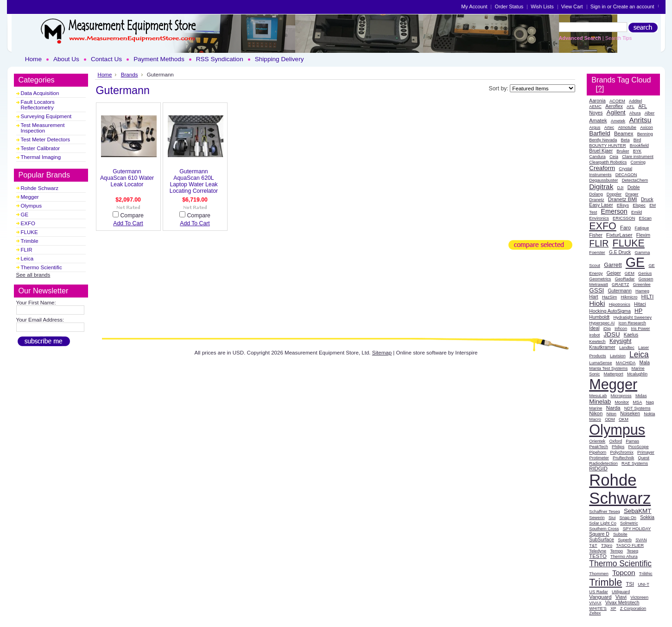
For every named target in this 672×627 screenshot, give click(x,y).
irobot (594, 335)
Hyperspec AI (602, 323)
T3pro (607, 545)
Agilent (616, 112)
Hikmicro (629, 297)
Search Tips (618, 38)
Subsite (620, 534)
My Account (474, 6)
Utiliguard (621, 592)
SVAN (641, 540)
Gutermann (620, 291)
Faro (625, 228)
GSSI (596, 290)
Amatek (598, 120)
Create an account (634, 6)
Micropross (621, 396)
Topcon (624, 573)
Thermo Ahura (624, 557)
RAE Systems (635, 463)
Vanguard (600, 597)
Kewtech (597, 342)
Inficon (621, 329)
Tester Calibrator (41, 148)
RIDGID (598, 469)
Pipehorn (598, 452)
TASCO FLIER (630, 545)
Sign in (598, 6)
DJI (621, 188)
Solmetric (629, 523)
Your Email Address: (40, 320)
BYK (637, 151)
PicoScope (638, 447)
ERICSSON (624, 218)
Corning (638, 162)
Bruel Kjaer (601, 151)
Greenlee (642, 285)
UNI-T (643, 584)
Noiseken (630, 414)
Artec (609, 127)
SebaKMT (638, 511)
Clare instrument (638, 157)
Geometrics (600, 279)
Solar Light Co (603, 523)
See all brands (33, 275)
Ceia (614, 157)
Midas (641, 396)
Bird (637, 140)
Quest (644, 458)
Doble (634, 187)
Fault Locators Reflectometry (38, 105)
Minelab (600, 402)
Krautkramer (602, 347)
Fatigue (642, 228)
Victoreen (639, 597)
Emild (637, 212)
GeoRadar (625, 279)
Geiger (614, 273)
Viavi (621, 597)
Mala (645, 363)
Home (105, 74)
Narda (613, 408)
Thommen (599, 574)
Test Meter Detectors (46, 139)
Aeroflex (614, 106)
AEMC (595, 107)
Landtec (627, 348)
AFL (631, 107)
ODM (610, 419)
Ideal (594, 328)
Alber (650, 113)
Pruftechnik (623, 458)
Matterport (614, 374)
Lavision (618, 356)
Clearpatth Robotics (608, 162)
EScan (645, 218)
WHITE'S (598, 608)
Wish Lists (542, 6)
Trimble (30, 241)
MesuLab (598, 396)
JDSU (612, 334)
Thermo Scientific (41, 267)
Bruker (623, 151)
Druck (647, 199)
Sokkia (647, 517)
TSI (630, 584)
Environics (599, 218)
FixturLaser (619, 235)
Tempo (616, 551)
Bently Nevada (603, 140)
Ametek (618, 121)
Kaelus (631, 335)
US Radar (599, 592)
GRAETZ (620, 285)
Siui (612, 518)
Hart (593, 297)
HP (638, 311)
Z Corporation (633, 608)
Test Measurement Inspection (43, 128)
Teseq (632, 551)
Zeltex (595, 613)
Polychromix (621, 452)
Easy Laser (601, 205)
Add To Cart (128, 223)
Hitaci (640, 304)
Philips (618, 447)
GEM (630, 273)
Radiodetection (603, 463)
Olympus (32, 206)
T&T (593, 545)
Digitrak (601, 187)
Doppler (614, 194)
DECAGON (626, 175)
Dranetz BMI (623, 199)
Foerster (597, 253)
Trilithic (646, 574)
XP (613, 608)
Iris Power (640, 329)
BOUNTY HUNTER (607, 146)
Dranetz (596, 200)
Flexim (643, 235)
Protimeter (599, 458)
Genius (645, 273)
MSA (637, 402)
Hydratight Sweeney (632, 317)
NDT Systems (637, 408)
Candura (597, 157)
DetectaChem (635, 180)
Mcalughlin (637, 374)
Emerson (614, 211)
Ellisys (623, 205)
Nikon (596, 413)
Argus (595, 127)
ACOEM (617, 101)
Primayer (646, 452)
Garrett (613, 265)
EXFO (28, 223)
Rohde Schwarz (40, 188)
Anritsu (640, 120)
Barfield (599, 133)
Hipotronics (620, 304)
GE (25, 215)
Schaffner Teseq (604, 512)
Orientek (597, 441)
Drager (632, 194)
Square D (599, 534)
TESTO (598, 556)
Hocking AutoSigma (610, 311)
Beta (625, 140)
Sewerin (597, 518)
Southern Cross (604, 529)
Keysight (620, 341)
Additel (635, 101)
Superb (625, 540)
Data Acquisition (40, 93)
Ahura (635, 113)
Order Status (509, 6)
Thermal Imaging (41, 157)
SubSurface (602, 540)
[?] (600, 89)
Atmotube (627, 127)
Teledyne (598, 551)
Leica (27, 259)
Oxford (615, 441)
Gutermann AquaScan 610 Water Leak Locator (127, 178)
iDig (607, 329)
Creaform (602, 168)
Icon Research (632, 323)
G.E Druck (620, 252)
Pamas (632, 441)
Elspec (639, 205)
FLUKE (29, 232)
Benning (645, 134)
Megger (30, 197)
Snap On (628, 518)
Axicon (647, 127)
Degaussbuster (603, 180)
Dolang (596, 194)
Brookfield (639, 146)
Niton (611, 414)
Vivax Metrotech (622, 603)
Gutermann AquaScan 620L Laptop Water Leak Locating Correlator (194, 181)
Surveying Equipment (46, 116)
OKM (624, 419)
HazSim (609, 297)
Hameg (642, 291)
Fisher (596, 235)
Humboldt (599, 317)
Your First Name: (36, 303)
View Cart (572, 6)
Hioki (597, 303)
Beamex (624, 133)
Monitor (622, 402)
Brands (130, 74)
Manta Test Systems (608, 368)
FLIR (27, 250)
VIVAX (595, 603)
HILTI (648, 297)
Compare (132, 215)
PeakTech (599, 447)
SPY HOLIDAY (637, 529)
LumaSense (600, 363)
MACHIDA (626, 363)
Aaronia (597, 101)
